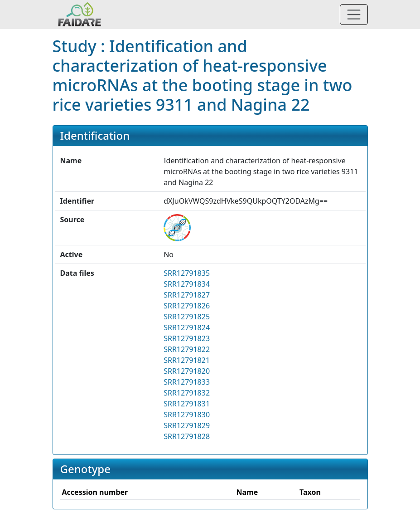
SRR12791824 (187, 327)
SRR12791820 (187, 371)
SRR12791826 (187, 306)
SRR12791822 (187, 349)
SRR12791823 (187, 338)
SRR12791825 (187, 317)
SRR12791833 (187, 382)
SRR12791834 (187, 284)
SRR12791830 (187, 415)
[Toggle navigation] (354, 15)
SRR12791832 (187, 393)
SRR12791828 (187, 436)
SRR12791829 (187, 425)
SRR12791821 (187, 360)
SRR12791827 (187, 295)
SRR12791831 (187, 404)
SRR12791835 (187, 273)
